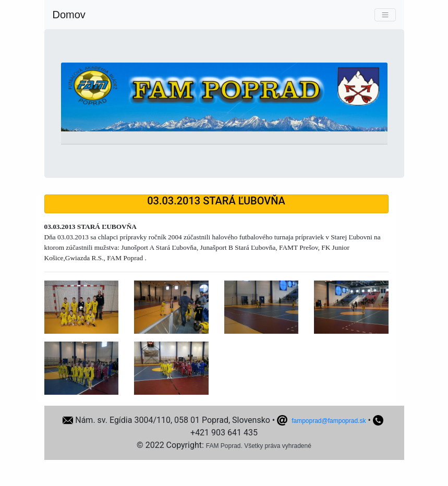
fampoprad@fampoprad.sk (329, 421)
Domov (69, 15)
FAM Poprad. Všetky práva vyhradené (259, 446)
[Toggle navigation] (385, 15)
